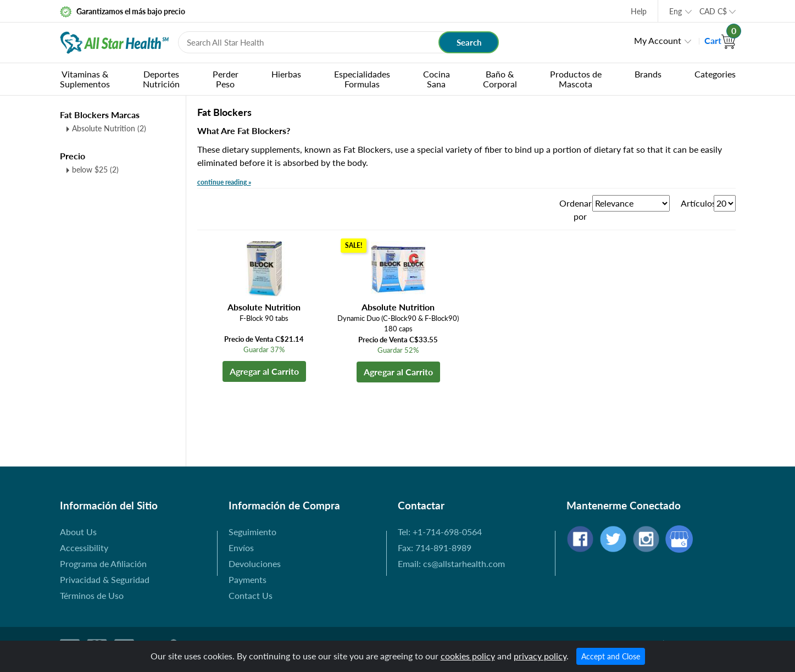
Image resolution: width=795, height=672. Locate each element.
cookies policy (468, 656)
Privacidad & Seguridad (105, 579)
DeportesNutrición (161, 79)
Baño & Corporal (500, 79)
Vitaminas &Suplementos (85, 79)
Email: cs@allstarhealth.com (451, 563)
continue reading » (224, 182)
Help (639, 11)
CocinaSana (437, 79)
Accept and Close (611, 656)
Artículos (697, 203)
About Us (78, 532)
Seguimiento (252, 532)
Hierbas (286, 74)
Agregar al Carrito (264, 371)
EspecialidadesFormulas (362, 79)
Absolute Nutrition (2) (109, 128)
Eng (676, 11)
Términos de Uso (92, 595)
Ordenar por (576, 210)
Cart (720, 40)
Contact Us (251, 595)
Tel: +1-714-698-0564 (440, 532)
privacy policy (540, 656)
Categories (715, 74)
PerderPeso (226, 79)
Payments (248, 579)
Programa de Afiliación (103, 563)
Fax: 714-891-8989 (435, 548)
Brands (648, 74)
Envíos (241, 548)
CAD (713, 11)
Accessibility (84, 548)
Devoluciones (255, 563)
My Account (658, 40)
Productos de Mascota (576, 79)
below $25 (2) (95, 170)
